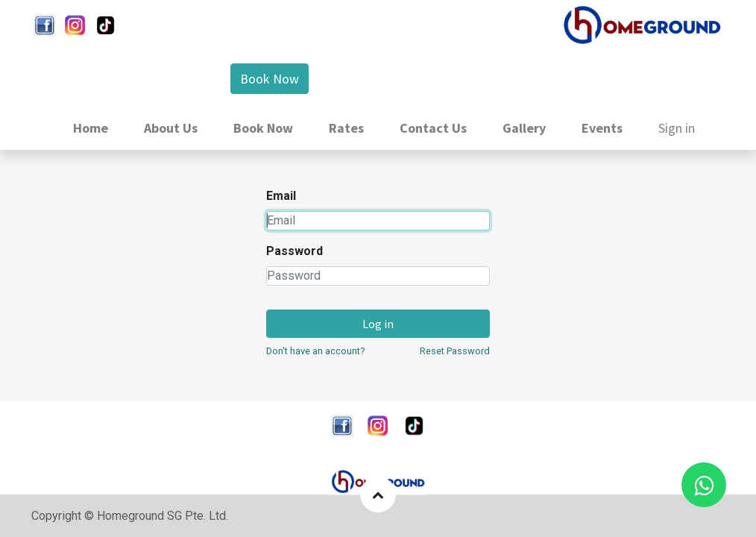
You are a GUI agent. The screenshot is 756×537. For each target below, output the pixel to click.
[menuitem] (91, 128)
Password (294, 251)
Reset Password (455, 351)
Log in (378, 324)
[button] (378, 494)
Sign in (677, 128)
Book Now (270, 79)
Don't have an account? (315, 351)
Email (281, 196)
